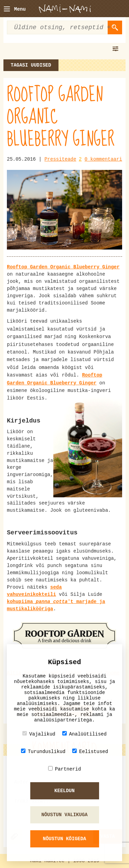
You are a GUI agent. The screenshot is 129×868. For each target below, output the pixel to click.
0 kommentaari (103, 159)
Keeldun (64, 791)
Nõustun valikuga (64, 815)
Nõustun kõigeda (64, 839)
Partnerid (65, 769)
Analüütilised (84, 734)
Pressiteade (60, 159)
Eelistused (90, 751)
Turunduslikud (43, 751)
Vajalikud (39, 734)
